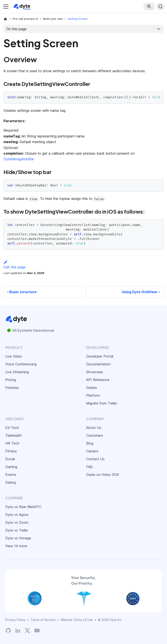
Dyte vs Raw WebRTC (23, 507)
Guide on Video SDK (103, 475)
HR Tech (12, 443)
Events (11, 475)
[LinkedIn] (18, 630)
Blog (90, 443)
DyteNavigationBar (19, 159)
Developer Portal (100, 356)
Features (12, 388)
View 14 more (16, 546)
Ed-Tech (12, 428)
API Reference (98, 380)
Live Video (14, 356)
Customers (95, 435)
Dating (10, 482)
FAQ (89, 467)
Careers (92, 451)
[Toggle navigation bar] (6, 7)
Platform (93, 395)
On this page (16, 29)
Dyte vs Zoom (17, 522)
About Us (94, 428)
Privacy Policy (15, 620)
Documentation (98, 364)
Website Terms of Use (77, 620)
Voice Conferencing (21, 364)
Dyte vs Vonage (18, 538)
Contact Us (95, 459)
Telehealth (13, 435)
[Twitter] (27, 631)
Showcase (94, 372)
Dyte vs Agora (17, 515)
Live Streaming (17, 372)
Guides (92, 388)
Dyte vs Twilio (17, 530)
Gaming (11, 467)
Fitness (11, 451)
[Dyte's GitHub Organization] (8, 630)
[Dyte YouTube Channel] (37, 630)
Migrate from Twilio (102, 403)
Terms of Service (43, 620)
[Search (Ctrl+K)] (160, 7)
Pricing (11, 380)
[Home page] (5, 19)
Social (10, 459)
